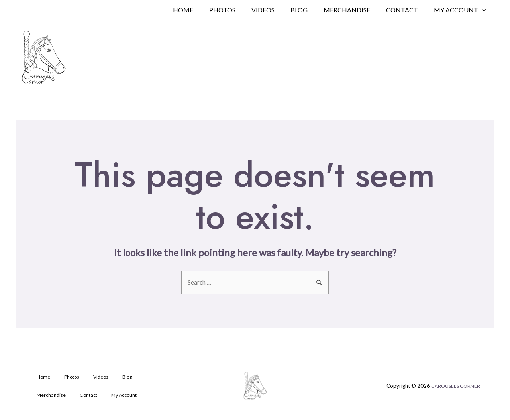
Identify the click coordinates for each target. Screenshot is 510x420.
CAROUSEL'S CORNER (454, 387)
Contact (407, 10)
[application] (484, 10)
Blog (310, 10)
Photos (240, 10)
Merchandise (355, 10)
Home (204, 10)
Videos (277, 10)
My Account (462, 10)
